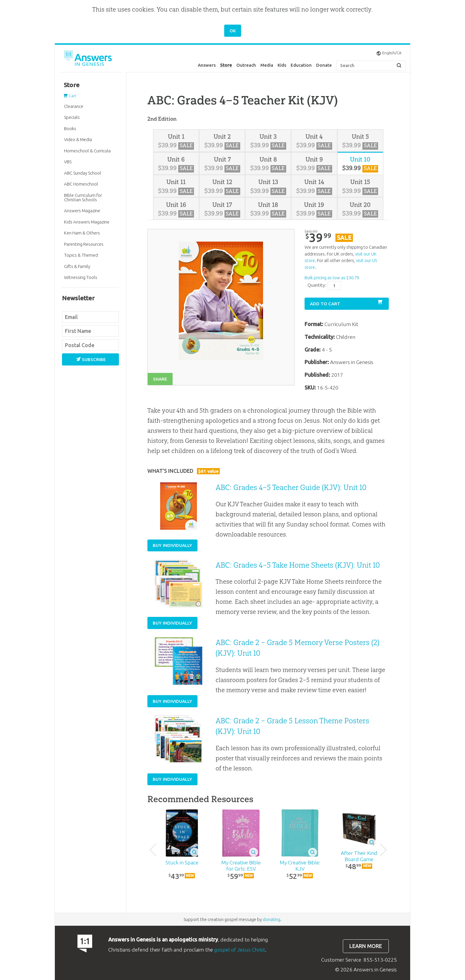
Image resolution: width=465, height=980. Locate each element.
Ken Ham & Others (82, 233)
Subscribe (91, 359)
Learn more (366, 946)
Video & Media (78, 139)
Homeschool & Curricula (87, 151)
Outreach (246, 65)
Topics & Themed (81, 255)
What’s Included (183, 471)
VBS (68, 162)
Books (70, 129)
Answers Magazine (82, 211)
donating (271, 919)
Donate (324, 65)
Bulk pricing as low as (332, 278)
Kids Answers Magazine (87, 222)
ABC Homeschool (81, 184)
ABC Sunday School (83, 173)
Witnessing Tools (81, 277)
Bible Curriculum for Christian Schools (83, 197)
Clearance (74, 106)
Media (267, 65)
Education (301, 65)
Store (226, 65)
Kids (282, 65)
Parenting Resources (84, 244)
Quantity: (317, 285)
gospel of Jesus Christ (240, 950)
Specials (72, 117)
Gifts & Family (77, 266)
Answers (207, 65)
